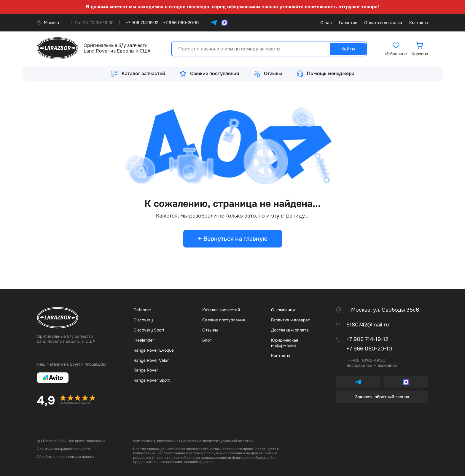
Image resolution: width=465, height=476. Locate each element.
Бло (207, 340)
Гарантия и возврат (290, 320)
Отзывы (268, 74)
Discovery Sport (149, 330)
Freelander (144, 340)
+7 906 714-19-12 (367, 340)
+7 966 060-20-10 (369, 349)
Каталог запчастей (138, 74)
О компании (283, 310)
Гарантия (348, 23)
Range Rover (146, 370)
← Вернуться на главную (233, 239)
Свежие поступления (209, 74)
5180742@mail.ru (368, 325)
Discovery (143, 320)
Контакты (419, 23)
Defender (142, 310)
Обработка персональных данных (66, 457)
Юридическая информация (285, 343)
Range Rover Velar (151, 360)
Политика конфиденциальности (64, 449)
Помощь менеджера (325, 74)
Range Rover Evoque (154, 350)
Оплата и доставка (383, 23)
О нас (326, 23)
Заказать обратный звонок (382, 397)
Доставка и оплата (290, 330)
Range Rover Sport (152, 380)
